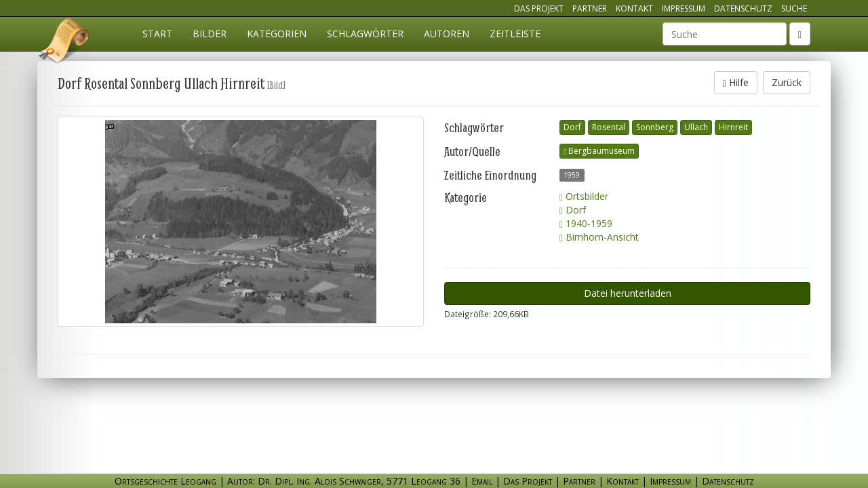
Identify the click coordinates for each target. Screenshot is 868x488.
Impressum (684, 8)
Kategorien (277, 34)
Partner (590, 8)
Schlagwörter (365, 34)
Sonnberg (655, 127)
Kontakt (634, 8)
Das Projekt (539, 8)
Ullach (696, 127)
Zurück (787, 82)
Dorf (572, 127)
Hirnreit (733, 127)
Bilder (210, 34)
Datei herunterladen (628, 293)
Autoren (447, 34)
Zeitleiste (515, 34)
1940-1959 (586, 223)
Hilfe (736, 82)
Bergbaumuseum (599, 151)
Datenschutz (743, 8)
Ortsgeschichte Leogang (64, 43)
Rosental (609, 127)
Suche (794, 8)
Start (157, 34)
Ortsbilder (584, 196)
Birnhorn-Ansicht (599, 237)
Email (482, 481)
